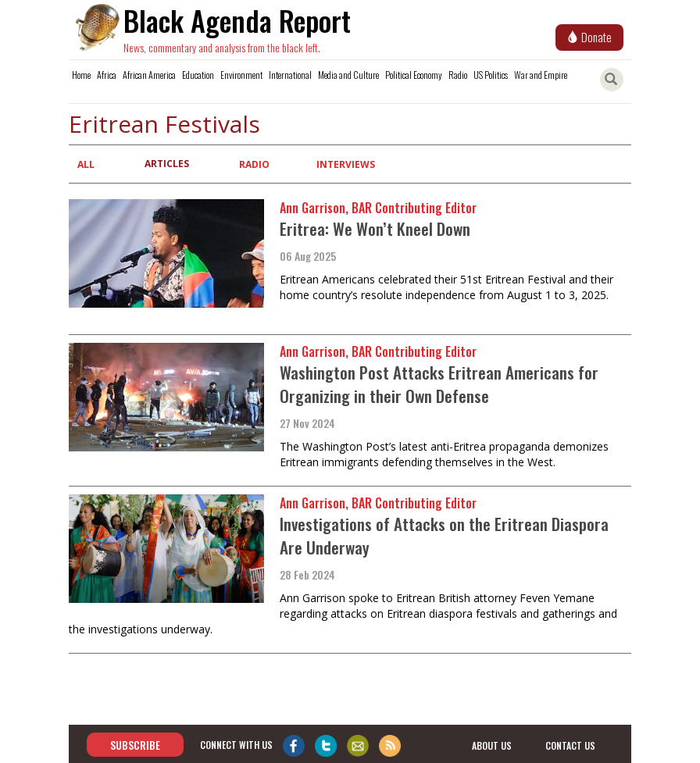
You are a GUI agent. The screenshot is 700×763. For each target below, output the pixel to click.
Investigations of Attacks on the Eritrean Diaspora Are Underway (444, 535)
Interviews (346, 164)
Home (81, 75)
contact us (570, 745)
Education (198, 75)
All (86, 164)
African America (149, 75)
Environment (241, 75)
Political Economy (414, 75)
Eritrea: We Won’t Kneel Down (375, 228)
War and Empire (541, 75)
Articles (167, 164)
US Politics (491, 75)
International (290, 75)
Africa (107, 75)
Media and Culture (348, 75)
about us (492, 745)
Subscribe (135, 745)
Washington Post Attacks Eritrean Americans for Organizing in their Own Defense (439, 384)
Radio (458, 75)
